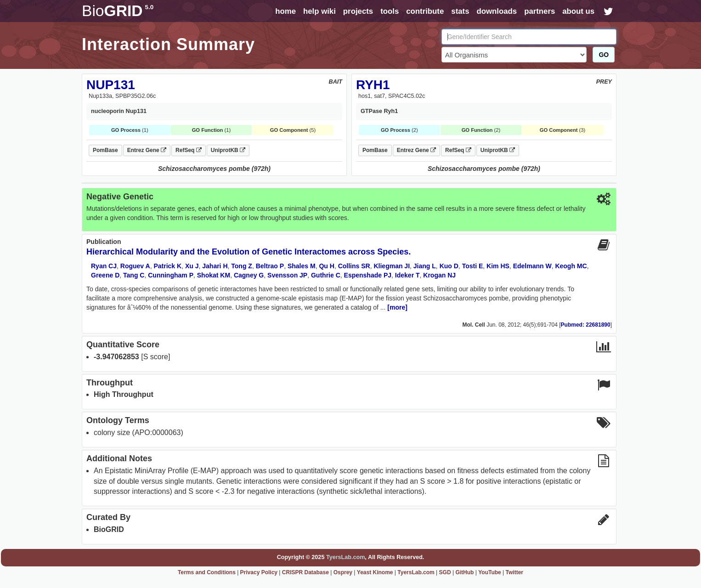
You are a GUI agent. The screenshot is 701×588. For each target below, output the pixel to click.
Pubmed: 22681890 (586, 325)
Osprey (343, 572)
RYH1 (373, 85)
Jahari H (215, 266)
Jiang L (425, 266)
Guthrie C (326, 275)
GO (604, 55)
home (285, 11)
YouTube (490, 572)
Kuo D (449, 266)
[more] (397, 307)
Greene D (105, 275)
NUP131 (111, 85)
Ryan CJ (104, 266)
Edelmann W (532, 266)
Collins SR (354, 266)
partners (540, 11)
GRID (118, 11)
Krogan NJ (439, 275)
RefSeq (189, 150)
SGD (445, 572)
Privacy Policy (259, 572)
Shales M (302, 266)
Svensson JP (287, 275)
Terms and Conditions (207, 572)
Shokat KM (214, 275)
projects (358, 11)
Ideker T (407, 275)
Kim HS (498, 266)
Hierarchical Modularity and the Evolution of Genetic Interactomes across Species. (249, 252)
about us (578, 11)
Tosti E (473, 266)
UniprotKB (228, 150)
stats (460, 11)
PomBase (105, 150)
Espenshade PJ (368, 275)
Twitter (514, 572)
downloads (497, 11)
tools (390, 11)
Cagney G (249, 275)
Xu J (192, 266)
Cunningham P (171, 275)
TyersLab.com (345, 557)
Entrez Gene (147, 150)
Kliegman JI (392, 266)
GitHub (464, 572)
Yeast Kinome (375, 572)
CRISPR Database (305, 572)
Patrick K (167, 266)
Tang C (134, 275)
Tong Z (242, 266)
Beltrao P (270, 266)
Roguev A (135, 266)
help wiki (319, 11)
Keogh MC (571, 266)
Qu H (326, 266)
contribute (425, 11)
